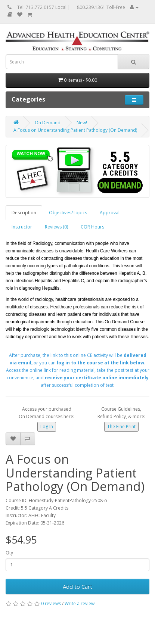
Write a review (80, 603)
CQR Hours (92, 227)
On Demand (48, 123)
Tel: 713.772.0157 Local (42, 7)
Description (24, 213)
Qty (9, 553)
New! (82, 123)
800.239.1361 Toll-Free (101, 7)
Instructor (22, 227)
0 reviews (51, 603)
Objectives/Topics (68, 213)
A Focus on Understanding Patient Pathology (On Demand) (75, 130)
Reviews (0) (56, 227)
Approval (110, 213)
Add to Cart (77, 587)
